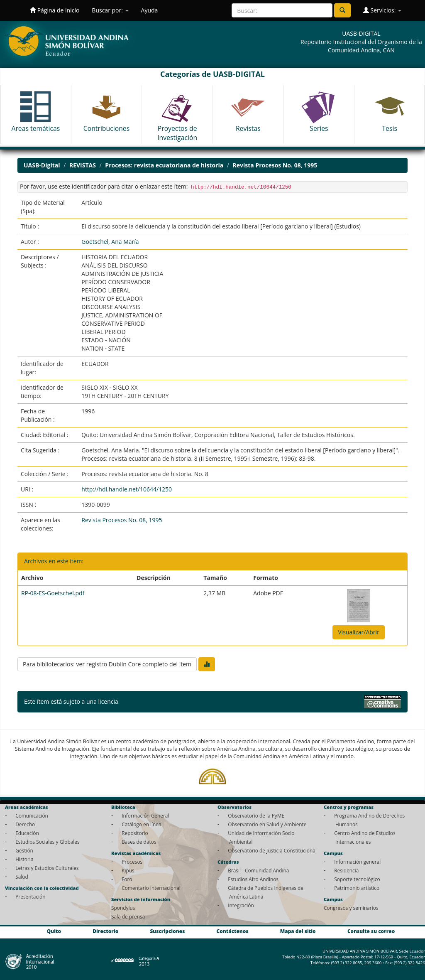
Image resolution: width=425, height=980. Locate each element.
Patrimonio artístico (357, 888)
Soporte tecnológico (357, 879)
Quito (54, 931)
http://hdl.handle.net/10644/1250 (127, 489)
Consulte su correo (371, 931)
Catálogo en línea (141, 824)
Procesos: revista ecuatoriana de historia (164, 165)
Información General (145, 815)
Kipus (128, 870)
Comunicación (32, 815)
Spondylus (123, 908)
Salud (22, 877)
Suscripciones (167, 931)
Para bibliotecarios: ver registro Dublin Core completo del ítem (107, 664)
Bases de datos (139, 842)
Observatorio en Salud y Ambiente (267, 824)
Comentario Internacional (151, 888)
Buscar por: (110, 10)
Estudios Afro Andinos (253, 879)
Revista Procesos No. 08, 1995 (275, 165)
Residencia (346, 870)
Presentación (30, 896)
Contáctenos (233, 931)
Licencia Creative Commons (157, 701)
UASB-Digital (42, 165)
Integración (241, 905)
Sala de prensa (128, 916)
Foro (127, 879)
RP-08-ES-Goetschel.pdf (53, 593)
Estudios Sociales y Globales (47, 842)
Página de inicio (55, 10)
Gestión (24, 850)
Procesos (132, 862)
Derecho (25, 824)
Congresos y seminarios (351, 908)
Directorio (105, 931)
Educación (27, 833)
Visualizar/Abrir (359, 632)
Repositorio (135, 833)
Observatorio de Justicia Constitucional (272, 850)
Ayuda (150, 10)
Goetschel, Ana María (110, 242)
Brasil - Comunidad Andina (258, 870)
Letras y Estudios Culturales (47, 868)
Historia (24, 859)
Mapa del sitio (298, 931)
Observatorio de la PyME (256, 815)
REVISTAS (83, 165)
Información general (357, 862)
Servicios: (382, 10)
